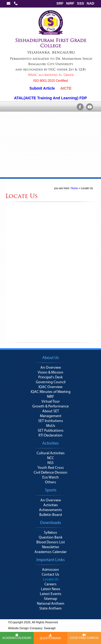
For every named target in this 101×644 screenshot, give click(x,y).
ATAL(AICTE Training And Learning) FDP (50, 98)
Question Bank (51, 537)
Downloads (50, 523)
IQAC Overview (50, 387)
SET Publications (51, 431)
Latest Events (51, 594)
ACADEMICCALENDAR (17, 636)
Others (50, 482)
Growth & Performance (50, 406)
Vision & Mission (50, 372)
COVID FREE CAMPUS (84, 636)
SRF (60, 3)
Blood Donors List (51, 542)
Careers (50, 584)
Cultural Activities (51, 453)
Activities (50, 443)
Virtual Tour (51, 402)
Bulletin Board (51, 515)
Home (74, 188)
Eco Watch (50, 477)
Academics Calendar (51, 552)
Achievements (50, 510)
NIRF (70, 3)
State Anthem (50, 608)
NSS (50, 463)
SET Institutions (51, 421)
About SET (51, 411)
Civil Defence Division (50, 473)
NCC (50, 458)
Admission (50, 570)
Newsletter (51, 547)
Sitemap (50, 599)
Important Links (50, 560)
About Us (50, 358)
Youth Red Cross (51, 468)
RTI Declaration (50, 435)
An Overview (51, 368)
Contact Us (50, 575)
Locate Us (87, 188)
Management (51, 416)
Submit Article (42, 88)
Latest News (51, 589)
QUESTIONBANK (50, 637)
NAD (90, 3)
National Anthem (51, 604)
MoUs (51, 426)
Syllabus (50, 533)
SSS (81, 3)
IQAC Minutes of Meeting (51, 392)
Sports (51, 490)
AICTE (66, 88)
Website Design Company (25, 628)
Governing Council (51, 382)
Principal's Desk (50, 377)
